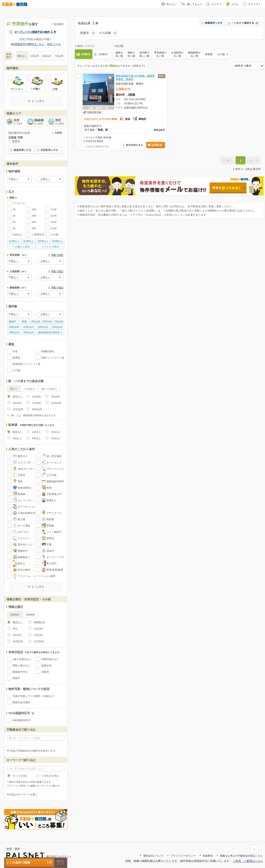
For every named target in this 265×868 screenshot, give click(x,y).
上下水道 (52, 475)
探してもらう (195, 4)
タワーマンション (27, 507)
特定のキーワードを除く (24, 795)
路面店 (50, 538)
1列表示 (103, 54)
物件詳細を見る (134, 145)
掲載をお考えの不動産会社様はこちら (241, 856)
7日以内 (59, 56)
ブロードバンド (55, 469)
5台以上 (55, 438)
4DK (34, 228)
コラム (235, 4)
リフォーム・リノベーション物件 (37, 576)
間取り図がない (21, 666)
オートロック (54, 463)
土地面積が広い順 (177, 54)
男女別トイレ (25, 545)
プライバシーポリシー (183, 856)
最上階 (21, 519)
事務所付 (23, 551)
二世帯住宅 (38, 235)
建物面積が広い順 (194, 54)
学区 (61, 122)
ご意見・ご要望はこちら (248, 861)
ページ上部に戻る (254, 849)
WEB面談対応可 (22, 720)
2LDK (54, 216)
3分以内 (55, 397)
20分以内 (37, 409)
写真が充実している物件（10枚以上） (34, 696)
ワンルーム (19, 203)
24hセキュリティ (26, 469)
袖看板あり (24, 557)
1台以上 (36, 432)
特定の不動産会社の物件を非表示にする (33, 751)
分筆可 (21, 475)
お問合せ (157, 145)
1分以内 (36, 397)
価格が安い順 (131, 54)
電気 (20, 481)
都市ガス (23, 456)
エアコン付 (24, 463)
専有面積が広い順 (160, 54)
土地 (55, 89)
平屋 (49, 545)
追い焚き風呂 (54, 456)
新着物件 (15, 615)
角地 (49, 488)
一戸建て (36, 89)
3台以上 (17, 438)
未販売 (45, 672)
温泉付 (50, 551)
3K (14, 222)
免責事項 (208, 856)
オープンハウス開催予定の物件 (35, 32)
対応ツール (54, 44)
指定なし (22, 56)
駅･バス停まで (49, 389)
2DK (34, 216)
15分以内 (18, 409)
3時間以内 (39, 622)
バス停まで (30, 389)
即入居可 (52, 564)
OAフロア (23, 532)
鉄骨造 (16, 358)
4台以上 (36, 438)
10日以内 (18, 641)
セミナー (217, 4)
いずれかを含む (50, 776)
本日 (15, 629)
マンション (17, 89)
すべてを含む (20, 776)
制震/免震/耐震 (55, 570)
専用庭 (50, 526)
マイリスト (254, 4)
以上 (14, 241)
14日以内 (39, 641)
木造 (15, 351)
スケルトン (24, 538)
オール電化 (24, 526)
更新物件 (31, 615)
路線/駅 (40, 122)
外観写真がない (50, 659)
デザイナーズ (54, 513)
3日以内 (47, 56)
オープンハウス (55, 557)
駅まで (14, 389)
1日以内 (35, 56)
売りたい (171, 4)
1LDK (54, 209)
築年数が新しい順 (144, 54)
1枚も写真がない (22, 659)
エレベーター (25, 500)
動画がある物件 (21, 702)
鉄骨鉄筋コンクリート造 (26, 364)
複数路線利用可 (55, 481)
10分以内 (56, 403)
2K (14, 216)
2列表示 (86, 54)
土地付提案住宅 (26, 513)
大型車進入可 (54, 494)
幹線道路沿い (25, 488)
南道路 (21, 494)
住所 (19, 122)
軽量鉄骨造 (48, 351)
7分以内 (36, 403)
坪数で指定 (57, 255)
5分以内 (17, 403)
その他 (54, 235)
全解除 (58, 133)
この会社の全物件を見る (96, 146)
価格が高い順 (119, 54)
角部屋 (50, 519)
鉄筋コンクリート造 (53, 358)
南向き (21, 564)
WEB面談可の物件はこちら (28, 44)
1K (14, 209)
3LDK (54, 222)
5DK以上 (17, 235)
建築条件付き (20, 672)
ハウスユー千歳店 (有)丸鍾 (97, 137)
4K (14, 228)
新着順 (209, 54)
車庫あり (52, 500)
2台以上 (55, 432)
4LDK (54, 228)
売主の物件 (24, 570)
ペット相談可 (54, 532)
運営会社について (153, 856)
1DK (34, 209)
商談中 (16, 678)
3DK (34, 222)
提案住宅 (46, 666)
